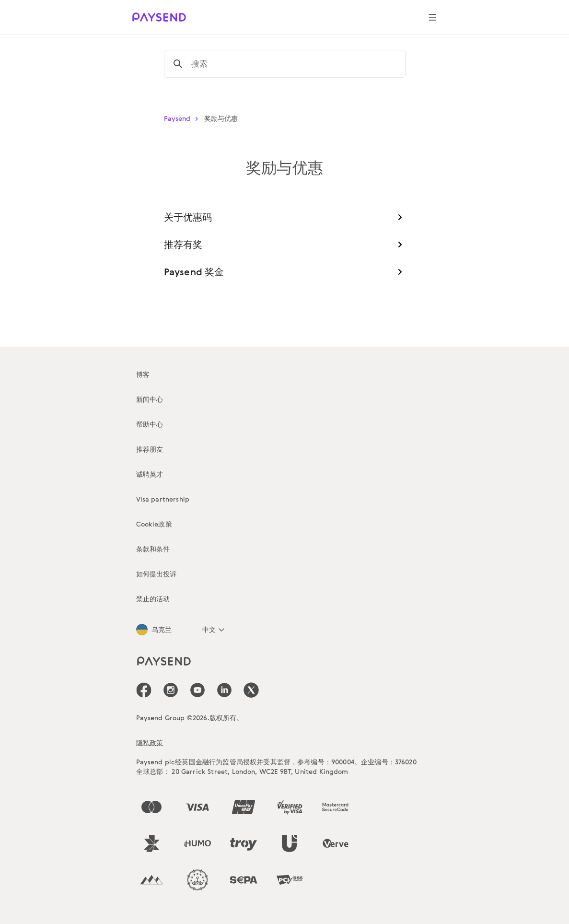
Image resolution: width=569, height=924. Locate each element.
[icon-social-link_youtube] (197, 690)
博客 (143, 374)
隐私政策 (150, 743)
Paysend (183, 118)
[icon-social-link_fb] (144, 690)
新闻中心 (150, 399)
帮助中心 (150, 424)
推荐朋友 (150, 449)
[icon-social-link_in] (171, 690)
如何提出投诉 (157, 574)
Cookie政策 (154, 524)
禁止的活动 (153, 599)
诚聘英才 (150, 474)
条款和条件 (153, 549)
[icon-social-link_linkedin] (224, 690)
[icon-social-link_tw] (251, 690)
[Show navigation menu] (432, 17)
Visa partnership (163, 499)
